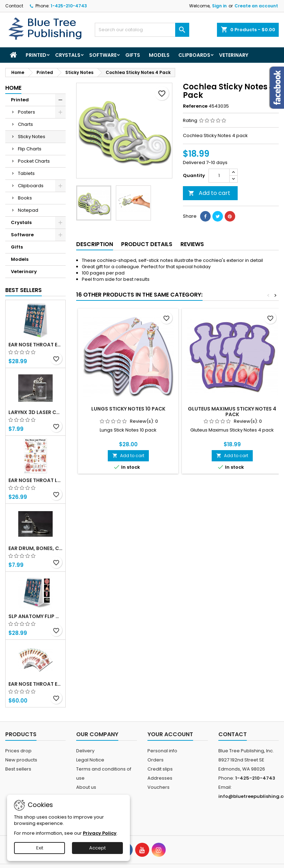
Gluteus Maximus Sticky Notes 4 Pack (232, 412)
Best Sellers (24, 290)
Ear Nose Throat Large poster (35, 480)
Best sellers (18, 769)
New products (21, 760)
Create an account (256, 6)
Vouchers (158, 787)
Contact (14, 6)
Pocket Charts (34, 161)
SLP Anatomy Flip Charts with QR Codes (35, 616)
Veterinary (234, 55)
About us (86, 787)
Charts (25, 124)
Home (13, 88)
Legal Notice (90, 760)
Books (25, 198)
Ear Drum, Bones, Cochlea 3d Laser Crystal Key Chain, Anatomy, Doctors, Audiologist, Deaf (35, 548)
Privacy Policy (100, 833)
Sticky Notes (32, 137)
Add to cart (209, 193)
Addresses (160, 778)
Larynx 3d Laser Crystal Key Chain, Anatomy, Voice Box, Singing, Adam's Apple (35, 412)
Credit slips (160, 769)
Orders (156, 760)
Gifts (133, 55)
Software (103, 55)
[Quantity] (219, 176)
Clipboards (194, 55)
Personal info (162, 751)
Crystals (68, 55)
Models (159, 55)
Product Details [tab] (147, 244)
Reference (195, 106)
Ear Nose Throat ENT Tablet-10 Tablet (35, 684)
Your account (170, 734)
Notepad (28, 210)
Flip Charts (30, 149)
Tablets (26, 173)
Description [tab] (95, 244)
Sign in (219, 6)
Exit (40, 848)
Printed (36, 55)
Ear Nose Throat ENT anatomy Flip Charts (35, 345)
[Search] (142, 30)
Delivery (85, 751)
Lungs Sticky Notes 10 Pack (128, 409)
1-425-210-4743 (69, 6)
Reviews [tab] (192, 244)
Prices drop (18, 751)
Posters (27, 112)
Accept (97, 848)
